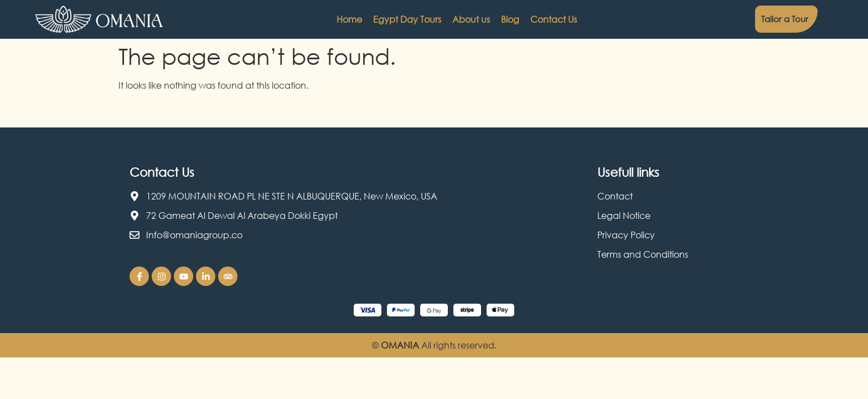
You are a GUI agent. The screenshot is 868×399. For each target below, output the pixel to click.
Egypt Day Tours (407, 19)
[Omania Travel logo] (99, 19)
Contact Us (554, 19)
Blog (510, 19)
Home (349, 19)
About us (471, 19)
